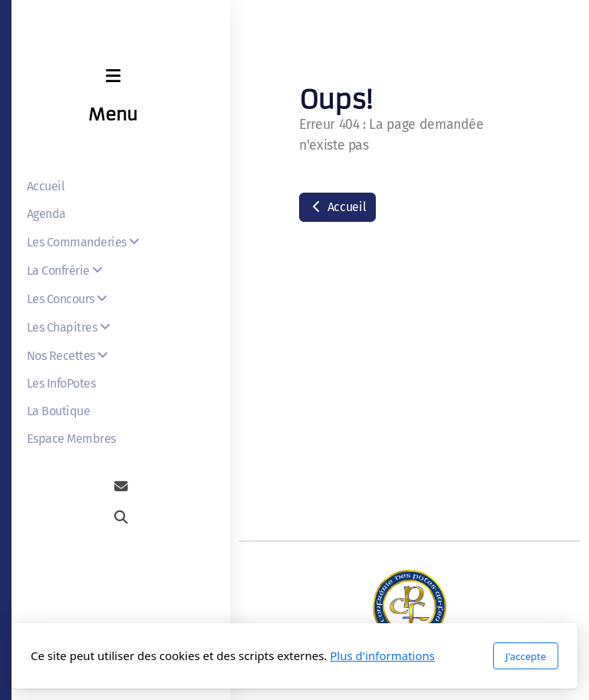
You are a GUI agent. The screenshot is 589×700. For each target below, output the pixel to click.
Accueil (337, 207)
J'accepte (526, 656)
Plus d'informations (382, 655)
